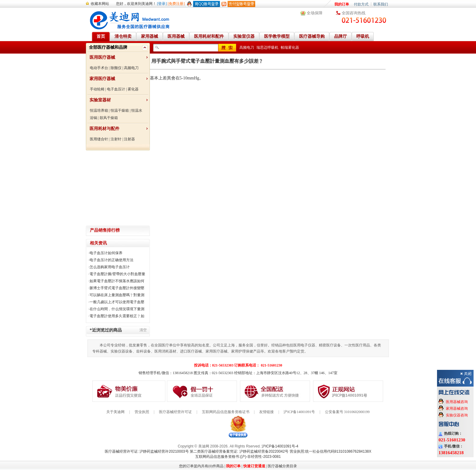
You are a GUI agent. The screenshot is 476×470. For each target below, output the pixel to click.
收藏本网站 (100, 4)
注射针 (116, 139)
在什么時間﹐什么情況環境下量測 (117, 309)
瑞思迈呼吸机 (267, 47)
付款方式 (361, 4)
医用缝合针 (99, 139)
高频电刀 (131, 68)
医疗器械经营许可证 (175, 412)
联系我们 (381, 4)
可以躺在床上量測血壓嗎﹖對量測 (117, 295)
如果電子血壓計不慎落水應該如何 (117, 281)
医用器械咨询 (457, 402)
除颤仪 (116, 68)
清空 (143, 330)
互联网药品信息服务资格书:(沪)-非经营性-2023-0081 (238, 457)
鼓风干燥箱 (109, 118)
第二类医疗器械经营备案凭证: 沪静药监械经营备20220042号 (239, 451)
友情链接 (266, 412)
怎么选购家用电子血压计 (110, 267)
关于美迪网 (115, 412)
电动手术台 (99, 68)
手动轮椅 (97, 89)
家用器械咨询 (457, 409)
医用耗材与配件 (104, 129)
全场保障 (315, 13)
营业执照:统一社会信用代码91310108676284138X (331, 451)
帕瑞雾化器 (290, 47)
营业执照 (142, 412)
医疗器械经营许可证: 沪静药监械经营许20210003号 (147, 451)
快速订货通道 (254, 466)
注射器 (129, 139)
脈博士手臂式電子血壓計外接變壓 (117, 288)
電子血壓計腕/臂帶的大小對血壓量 (117, 274)
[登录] (162, 4)
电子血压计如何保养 (106, 253)
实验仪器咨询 (457, 415)
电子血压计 (116, 89)
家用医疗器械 (102, 79)
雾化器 (133, 89)
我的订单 (342, 4)
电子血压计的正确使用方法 (111, 260)
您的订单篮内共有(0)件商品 (201, 466)
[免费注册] (176, 4)
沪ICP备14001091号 (299, 412)
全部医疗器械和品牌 (108, 47)
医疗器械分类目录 (282, 466)
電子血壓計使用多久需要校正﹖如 (117, 316)
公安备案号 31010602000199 (347, 412)
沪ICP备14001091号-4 (280, 446)
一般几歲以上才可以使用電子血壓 (117, 302)
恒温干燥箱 (120, 110)
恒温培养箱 (99, 110)
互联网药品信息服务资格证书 (226, 412)
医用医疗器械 (102, 57)
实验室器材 (100, 100)
